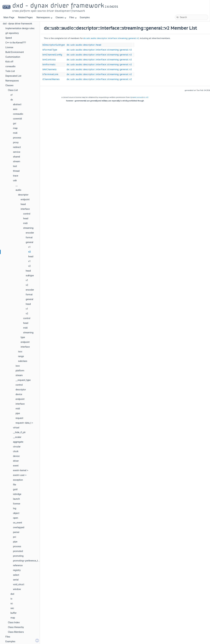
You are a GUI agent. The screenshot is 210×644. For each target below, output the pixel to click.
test (15, 166)
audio (18, 190)
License (9, 47)
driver (16, 461)
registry (17, 570)
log (15, 508)
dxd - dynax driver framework (17, 24)
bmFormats (49, 64)
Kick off (9, 62)
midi (15, 133)
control (27, 214)
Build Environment (15, 52)
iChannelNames (51, 79)
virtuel (16, 428)
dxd (12, 594)
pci (15, 537)
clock (16, 451)
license (17, 504)
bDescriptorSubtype (54, 45)
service (17, 152)
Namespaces (44, 18)
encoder (30, 233)
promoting (18, 556)
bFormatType (50, 50)
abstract (17, 104)
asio (15, 109)
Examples (85, 18)
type (23, 337)
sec (12, 608)
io (11, 599)
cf (12, 95)
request (19, 418)
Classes (61, 18)
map (15, 128)
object (16, 513)
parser (16, 532)
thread (16, 171)
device (19, 394)
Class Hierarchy (16, 627)
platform (20, 371)
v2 (29, 252)
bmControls (49, 60)
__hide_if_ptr (19, 432)
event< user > (20, 475)
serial (16, 580)
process (17, 138)
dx (12, 100)
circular (17, 447)
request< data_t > (24, 423)
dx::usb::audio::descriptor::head (84, 45)
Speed (9, 38)
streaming (28, 228)
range (21, 356)
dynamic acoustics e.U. (139, 97)
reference (18, 566)
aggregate (18, 442)
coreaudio (10, 66)
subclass (23, 361)
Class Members (16, 632)
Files (73, 18)
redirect (17, 147)
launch (16, 499)
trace (16, 176)
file (15, 485)
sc (12, 604)
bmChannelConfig (52, 55)
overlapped (19, 527)
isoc (20, 352)
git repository (12, 33)
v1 (29, 247)
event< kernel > (21, 470)
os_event (18, 523)
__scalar (17, 437)
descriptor (23, 195)
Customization (13, 57)
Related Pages (25, 18)
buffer (13, 613)
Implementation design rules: (20, 28)
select (16, 575)
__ (17, 185)
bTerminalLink (50, 74)
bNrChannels (49, 69)
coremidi (17, 119)
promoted (18, 551)
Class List (13, 90)
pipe (18, 413)
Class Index (14, 623)
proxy (16, 143)
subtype (30, 276)
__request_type (23, 380)
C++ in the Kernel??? (16, 43)
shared (17, 157)
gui (15, 123)
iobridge (17, 494)
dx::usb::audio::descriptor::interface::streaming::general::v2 (111, 38)
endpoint (25, 200)
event (16, 466)
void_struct (19, 585)
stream (17, 162)
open (16, 518)
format (29, 238)
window (17, 589)
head (23, 204)
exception (18, 480)
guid (15, 489)
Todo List (10, 71)
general (29, 242)
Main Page (9, 18)
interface (25, 209)
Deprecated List (13, 76)
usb (15, 181)
